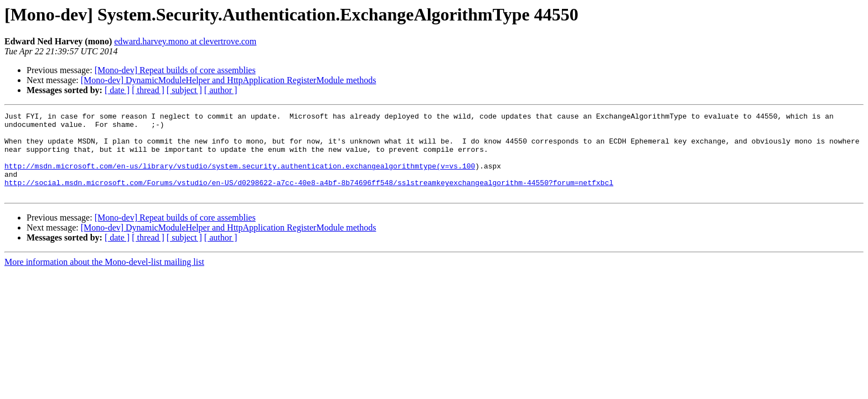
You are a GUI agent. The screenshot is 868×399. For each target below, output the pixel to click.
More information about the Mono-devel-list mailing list (104, 278)
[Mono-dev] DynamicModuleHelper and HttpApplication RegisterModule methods (229, 80)
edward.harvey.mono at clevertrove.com (185, 41)
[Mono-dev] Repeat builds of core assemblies (175, 70)
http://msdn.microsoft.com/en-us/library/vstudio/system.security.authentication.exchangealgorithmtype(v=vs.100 (240, 177)
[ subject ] (184, 90)
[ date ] (117, 90)
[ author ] (221, 90)
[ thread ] (148, 90)
